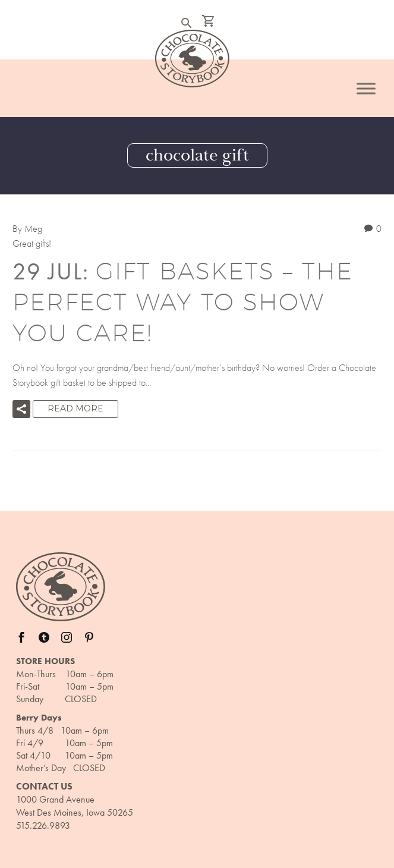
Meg (33, 229)
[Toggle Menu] (366, 88)
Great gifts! (32, 243)
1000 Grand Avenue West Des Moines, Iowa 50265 (75, 806)
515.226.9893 (43, 825)
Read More (75, 408)
